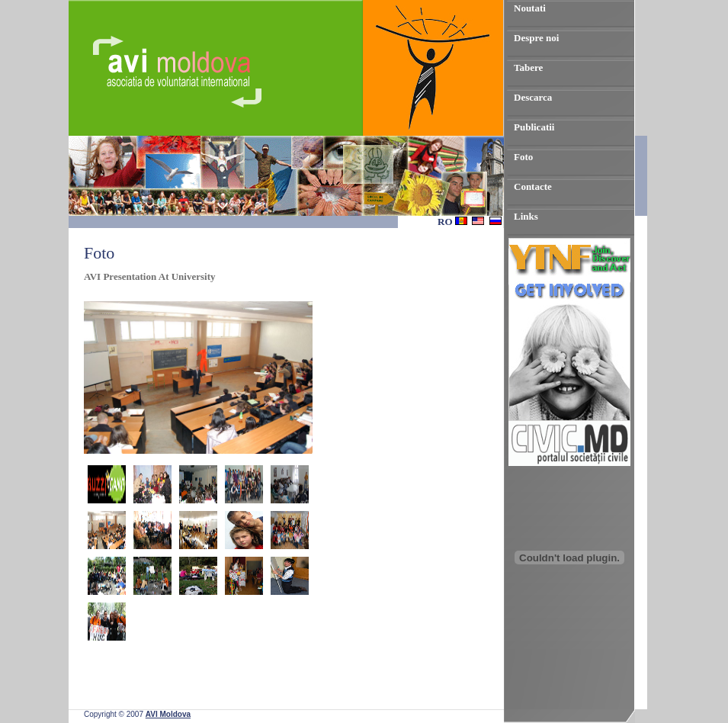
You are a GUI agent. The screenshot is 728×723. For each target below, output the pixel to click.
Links (526, 216)
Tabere (528, 67)
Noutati (530, 8)
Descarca (533, 97)
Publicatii (534, 127)
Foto (523, 157)
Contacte (533, 186)
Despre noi (536, 38)
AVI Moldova (168, 714)
